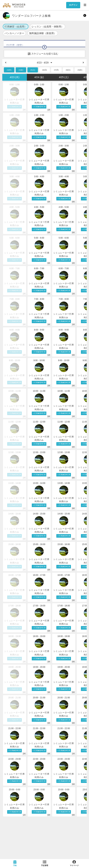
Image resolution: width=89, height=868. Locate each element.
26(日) (44, 70)
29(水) (80, 70)
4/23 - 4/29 (45, 63)
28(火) (68, 70)
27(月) (56, 70)
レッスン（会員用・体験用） (48, 27)
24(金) (21, 70)
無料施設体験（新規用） (43, 33)
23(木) (9, 70)
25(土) (33, 70)
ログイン (73, 5)
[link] (15, 863)
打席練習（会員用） (16, 27)
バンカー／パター (14, 33)
